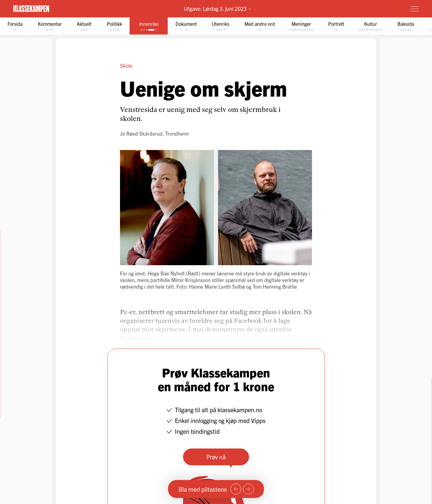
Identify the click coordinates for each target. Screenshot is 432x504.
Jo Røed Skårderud (141, 133)
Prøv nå (216, 457)
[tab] (15, 26)
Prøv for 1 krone (379, 8)
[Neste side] (248, 489)
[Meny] (415, 9)
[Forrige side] (236, 489)
